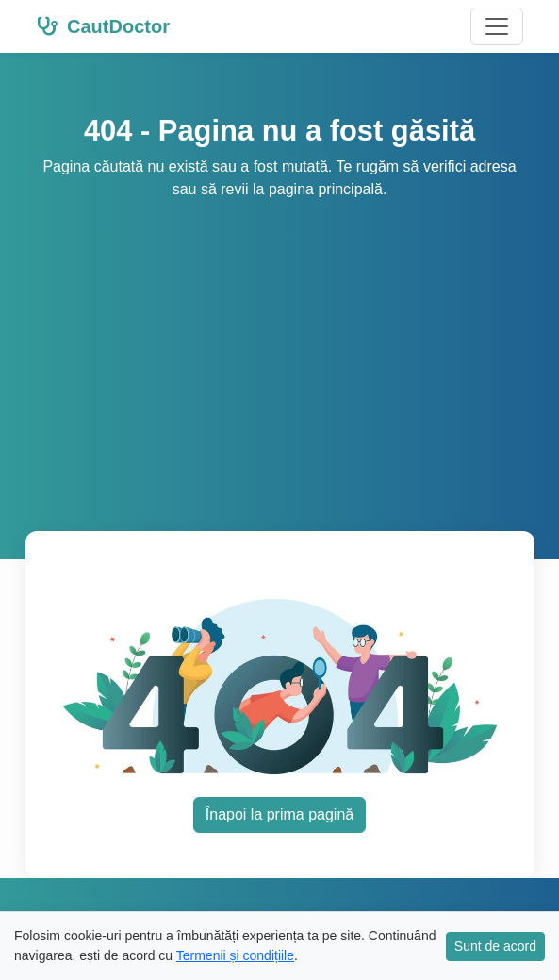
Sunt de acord (495, 946)
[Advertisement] (279, 342)
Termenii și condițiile (235, 955)
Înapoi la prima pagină (279, 814)
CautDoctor (103, 26)
